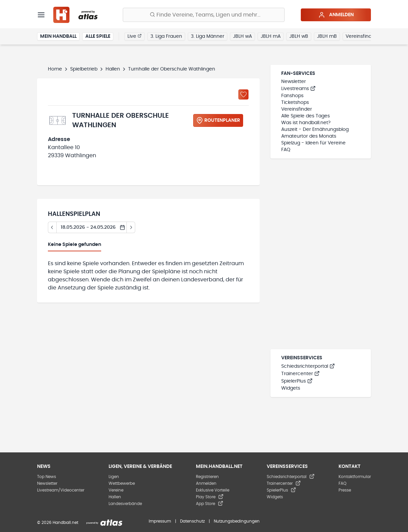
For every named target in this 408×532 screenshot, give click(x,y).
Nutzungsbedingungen (237, 521)
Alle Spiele (98, 36)
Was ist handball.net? (306, 123)
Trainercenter (300, 374)
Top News (47, 477)
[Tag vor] (131, 227)
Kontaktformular (355, 477)
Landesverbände (125, 504)
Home (55, 69)
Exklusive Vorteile (213, 490)
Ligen (114, 477)
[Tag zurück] (52, 227)
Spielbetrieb (84, 69)
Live (135, 36)
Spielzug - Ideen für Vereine (313, 143)
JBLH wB (299, 36)
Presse (345, 490)
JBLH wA (242, 36)
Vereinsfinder (361, 36)
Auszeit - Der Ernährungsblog (315, 130)
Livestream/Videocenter (61, 490)
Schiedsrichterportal (308, 366)
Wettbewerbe (122, 483)
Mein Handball (58, 36)
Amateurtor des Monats (309, 136)
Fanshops (292, 96)
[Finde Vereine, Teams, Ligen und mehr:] (204, 15)
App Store (210, 504)
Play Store (210, 497)
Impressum (160, 521)
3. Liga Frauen (166, 36)
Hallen (113, 69)
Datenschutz (192, 521)
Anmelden (336, 15)
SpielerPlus (297, 381)
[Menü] (41, 15)
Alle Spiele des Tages (305, 116)
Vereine (116, 490)
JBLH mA (271, 36)
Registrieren (207, 477)
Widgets (291, 388)
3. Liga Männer (208, 36)
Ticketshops (295, 103)
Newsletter (294, 82)
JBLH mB (327, 36)
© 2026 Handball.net (58, 523)
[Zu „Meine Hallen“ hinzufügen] (243, 94)
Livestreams (298, 89)
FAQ (286, 150)
